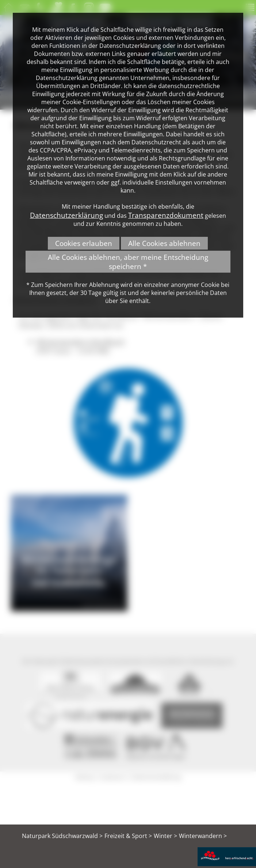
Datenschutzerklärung (66, 215)
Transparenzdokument (166, 215)
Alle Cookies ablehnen (164, 243)
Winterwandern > (203, 836)
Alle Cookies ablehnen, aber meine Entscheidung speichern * (128, 262)
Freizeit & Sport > (128, 836)
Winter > (165, 836)
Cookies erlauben (84, 243)
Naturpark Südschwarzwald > (62, 836)
